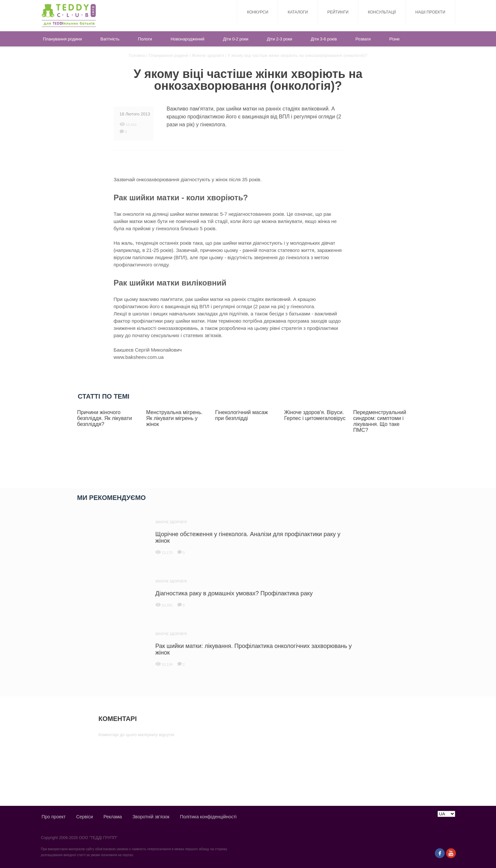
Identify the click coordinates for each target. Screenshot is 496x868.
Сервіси (85, 817)
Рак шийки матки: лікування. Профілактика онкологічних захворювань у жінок (254, 649)
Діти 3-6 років (324, 39)
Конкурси (258, 12)
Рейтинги (338, 12)
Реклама (113, 817)
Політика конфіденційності (208, 817)
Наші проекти (430, 12)
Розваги (363, 39)
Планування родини (63, 39)
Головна (137, 55)
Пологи (145, 39)
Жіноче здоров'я (208, 55)
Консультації (382, 12)
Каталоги (298, 12)
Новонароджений (188, 39)
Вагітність (110, 39)
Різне (394, 39)
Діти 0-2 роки (236, 39)
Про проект (54, 817)
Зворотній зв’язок (151, 817)
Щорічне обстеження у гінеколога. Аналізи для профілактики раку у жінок (248, 537)
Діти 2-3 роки (280, 39)
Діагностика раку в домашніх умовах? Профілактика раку (234, 593)
